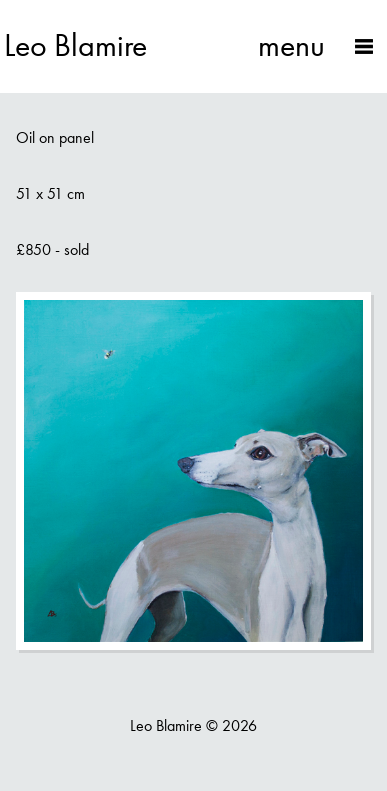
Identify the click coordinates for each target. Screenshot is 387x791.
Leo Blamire (75, 45)
